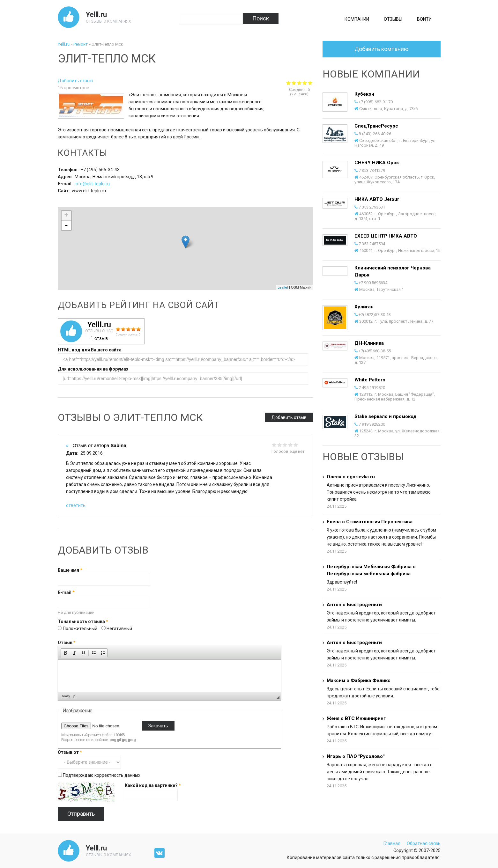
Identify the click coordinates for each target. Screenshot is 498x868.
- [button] (66, 225)
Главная (392, 843)
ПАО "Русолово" (365, 756)
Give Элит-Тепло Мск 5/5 (310, 83)
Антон (334, 605)
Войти (424, 19)
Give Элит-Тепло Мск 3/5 (299, 83)
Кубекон (364, 94)
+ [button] (66, 216)
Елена (334, 522)
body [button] (66, 696)
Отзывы (393, 19)
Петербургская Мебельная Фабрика (370, 567)
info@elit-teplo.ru (92, 184)
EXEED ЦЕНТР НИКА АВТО (386, 236)
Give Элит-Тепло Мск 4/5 (305, 83)
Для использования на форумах (93, 369)
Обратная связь (424, 843)
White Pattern (370, 380)
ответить (76, 505)
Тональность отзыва (83, 622)
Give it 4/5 (290, 445)
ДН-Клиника (369, 343)
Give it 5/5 (296, 445)
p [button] (74, 696)
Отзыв (67, 643)
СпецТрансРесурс (376, 126)
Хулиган (364, 307)
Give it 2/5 (280, 445)
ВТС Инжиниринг (365, 718)
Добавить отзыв (75, 81)
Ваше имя (70, 570)
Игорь (334, 756)
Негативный (119, 629)
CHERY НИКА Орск (377, 163)
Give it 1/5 (274, 445)
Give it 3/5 (285, 445)
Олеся (334, 477)
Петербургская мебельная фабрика (369, 574)
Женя (333, 718)
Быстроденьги (364, 605)
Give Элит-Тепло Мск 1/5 (289, 83)
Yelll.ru (96, 15)
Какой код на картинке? (153, 785)
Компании (357, 19)
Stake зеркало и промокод (386, 416)
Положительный (81, 629)
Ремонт (81, 44)
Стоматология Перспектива (379, 522)
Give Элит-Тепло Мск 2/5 (294, 83)
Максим (336, 680)
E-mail (66, 592)
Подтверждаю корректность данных (102, 775)
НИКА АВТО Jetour (377, 199)
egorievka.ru (361, 477)
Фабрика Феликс (371, 680)
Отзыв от (70, 752)
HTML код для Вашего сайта (90, 350)
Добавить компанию (381, 49)
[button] (65, 653)
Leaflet (283, 287)
